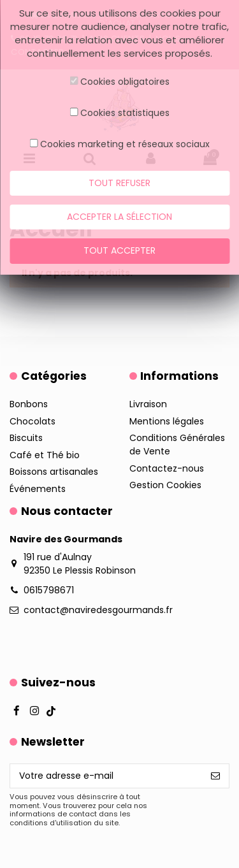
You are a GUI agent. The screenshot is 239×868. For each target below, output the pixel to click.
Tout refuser (119, 183)
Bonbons (29, 404)
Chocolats (33, 421)
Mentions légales (167, 421)
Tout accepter (119, 250)
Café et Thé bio (45, 455)
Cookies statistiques (125, 113)
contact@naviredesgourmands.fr (98, 610)
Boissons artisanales (54, 472)
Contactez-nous (167, 468)
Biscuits (26, 438)
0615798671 (49, 590)
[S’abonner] (215, 776)
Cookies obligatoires (125, 82)
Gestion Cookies (165, 485)
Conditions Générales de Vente (177, 445)
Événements (38, 489)
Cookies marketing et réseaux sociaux (125, 144)
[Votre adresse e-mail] (106, 776)
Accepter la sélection (119, 217)
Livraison (148, 404)
